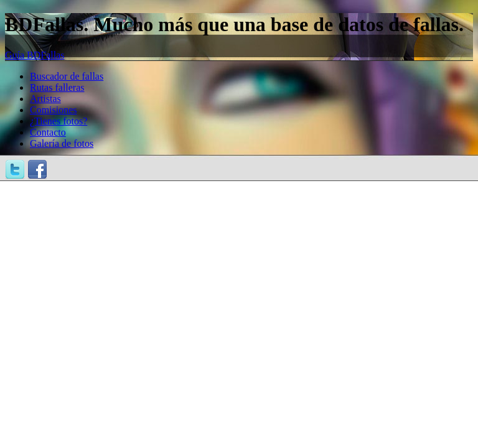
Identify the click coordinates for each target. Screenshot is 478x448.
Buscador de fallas (67, 76)
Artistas (45, 99)
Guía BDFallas (35, 55)
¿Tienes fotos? (59, 121)
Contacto (48, 132)
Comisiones (54, 110)
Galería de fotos (62, 143)
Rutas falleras (57, 87)
